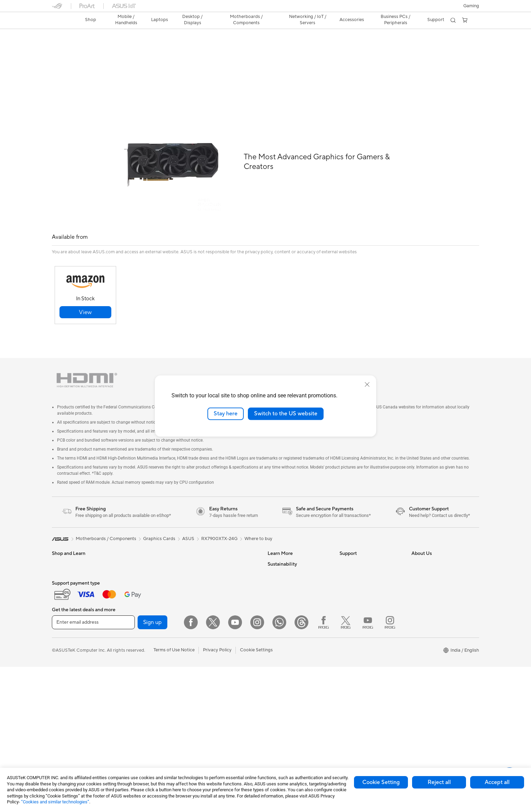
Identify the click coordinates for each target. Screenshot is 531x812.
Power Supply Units (143, 642)
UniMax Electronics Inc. (435, 621)
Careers (420, 652)
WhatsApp (351, 652)
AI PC (273, 611)
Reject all (439, 782)
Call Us (347, 600)
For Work (61, 601)
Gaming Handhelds (71, 569)
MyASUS (349, 642)
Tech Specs (91, 47)
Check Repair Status (361, 548)
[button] (471, 6)
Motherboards (138, 601)
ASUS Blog (279, 579)
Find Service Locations (363, 559)
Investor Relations (430, 569)
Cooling (132, 632)
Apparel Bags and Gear (218, 648)
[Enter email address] (93, 767)
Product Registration (361, 569)
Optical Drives (138, 663)
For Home (62, 591)
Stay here (226, 414)
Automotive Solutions (290, 569)
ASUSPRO (278, 559)
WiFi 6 (201, 569)
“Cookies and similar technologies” (55, 802)
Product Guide (282, 590)
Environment (281, 673)
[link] (64, 20)
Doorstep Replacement (363, 699)
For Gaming (64, 632)
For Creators (65, 611)
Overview (61, 47)
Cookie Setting (381, 782)
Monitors (61, 653)
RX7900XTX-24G (219, 523)
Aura (272, 642)
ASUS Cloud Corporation (437, 611)
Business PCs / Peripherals (395, 20)
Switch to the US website (286, 414)
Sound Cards (137, 652)
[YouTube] (235, 767)
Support (145, 47)
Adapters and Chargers (219, 658)
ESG (272, 663)
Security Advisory (358, 621)
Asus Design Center (288, 548)
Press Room (424, 590)
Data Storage (208, 548)
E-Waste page (426, 579)
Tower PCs (134, 559)
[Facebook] (191, 767)
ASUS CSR (423, 631)
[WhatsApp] (279, 767)
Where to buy (258, 523)
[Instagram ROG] (390, 767)
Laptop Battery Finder (362, 709)
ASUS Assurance (357, 689)
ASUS (188, 523)
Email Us (348, 590)
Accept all (497, 782)
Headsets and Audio (215, 638)
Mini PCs (132, 579)
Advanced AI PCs (285, 621)
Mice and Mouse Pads (217, 627)
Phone (58, 559)
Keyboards (206, 617)
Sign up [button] (152, 767)
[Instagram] (257, 767)
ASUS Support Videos (362, 631)
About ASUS (424, 548)
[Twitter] (213, 767)
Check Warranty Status (363, 579)
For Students (65, 622)
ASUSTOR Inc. (426, 600)
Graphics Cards (139, 611)
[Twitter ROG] (346, 767)
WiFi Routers (208, 580)
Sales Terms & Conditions (365, 611)
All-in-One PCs (138, 569)
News (417, 559)
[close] (367, 385)
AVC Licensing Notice (290, 600)
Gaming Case (137, 621)
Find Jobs (421, 642)
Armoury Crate (283, 631)
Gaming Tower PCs (143, 548)
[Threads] (301, 767)
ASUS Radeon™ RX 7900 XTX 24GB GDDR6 (122, 36)
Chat (345, 662)
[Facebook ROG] (324, 767)
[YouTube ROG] (368, 767)
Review (120, 47)
